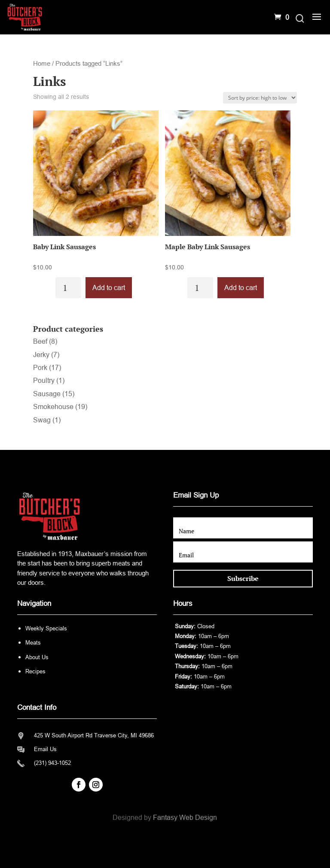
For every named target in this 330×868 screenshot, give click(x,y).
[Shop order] (260, 98)
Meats (33, 643)
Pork (40, 368)
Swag (42, 420)
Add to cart (109, 288)
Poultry (44, 381)
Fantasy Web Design (185, 818)
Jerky (41, 355)
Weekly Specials (46, 628)
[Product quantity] (68, 288)
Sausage (47, 394)
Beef (40, 341)
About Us (37, 657)
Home (42, 64)
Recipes (35, 671)
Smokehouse (53, 407)
